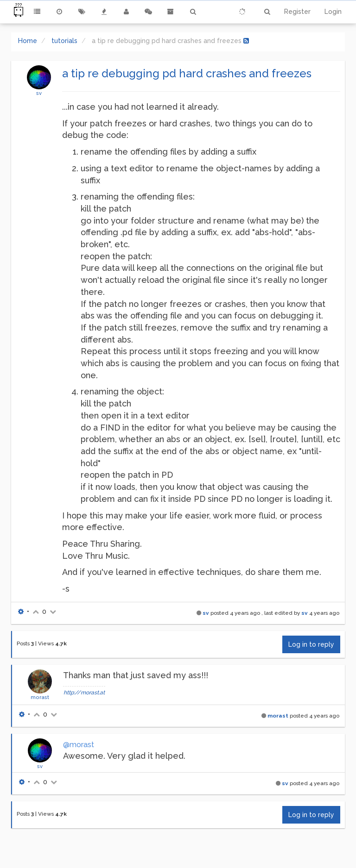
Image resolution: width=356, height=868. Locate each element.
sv (39, 93)
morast (40, 697)
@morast (79, 745)
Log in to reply (311, 644)
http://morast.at (84, 693)
